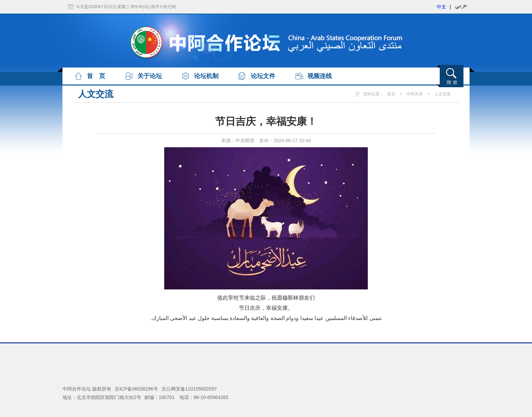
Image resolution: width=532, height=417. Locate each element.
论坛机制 (206, 76)
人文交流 (442, 94)
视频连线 (320, 76)
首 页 (96, 76)
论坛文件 (263, 76)
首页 (391, 94)
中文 (441, 7)
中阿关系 (415, 94)
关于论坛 (150, 76)
